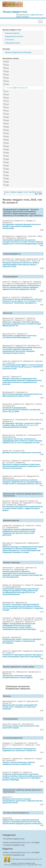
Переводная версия (13, 43)
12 (26, 88)
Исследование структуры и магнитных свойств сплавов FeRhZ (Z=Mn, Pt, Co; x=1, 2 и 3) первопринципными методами (22, 425)
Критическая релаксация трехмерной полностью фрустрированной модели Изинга (22, 395)
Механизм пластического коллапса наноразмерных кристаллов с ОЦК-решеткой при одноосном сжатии (22, 801)
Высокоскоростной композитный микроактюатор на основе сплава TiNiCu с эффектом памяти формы (23, 508)
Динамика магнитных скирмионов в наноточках (22, 453)
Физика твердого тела (15, 12)
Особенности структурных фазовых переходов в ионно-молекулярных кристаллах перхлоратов (23, 656)
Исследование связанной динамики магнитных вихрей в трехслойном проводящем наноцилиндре (22, 226)
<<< (36, 194)
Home (7, 192)
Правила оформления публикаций (18, 52)
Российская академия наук (14, 839)
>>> (40, 194)
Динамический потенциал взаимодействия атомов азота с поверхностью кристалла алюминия (20, 707)
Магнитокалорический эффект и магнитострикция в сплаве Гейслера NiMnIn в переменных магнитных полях (23, 367)
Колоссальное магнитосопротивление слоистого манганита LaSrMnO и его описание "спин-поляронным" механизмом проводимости (22, 301)
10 (22, 88)
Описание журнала (12, 33)
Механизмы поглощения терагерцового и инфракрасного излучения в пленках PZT (19, 750)
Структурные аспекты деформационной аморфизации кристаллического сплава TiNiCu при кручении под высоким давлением (19, 532)
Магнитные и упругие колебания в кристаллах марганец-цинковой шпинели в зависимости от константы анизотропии (22, 466)
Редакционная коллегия (14, 36)
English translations (23, 17)
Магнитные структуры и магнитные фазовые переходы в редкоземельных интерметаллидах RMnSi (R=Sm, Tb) (22, 324)
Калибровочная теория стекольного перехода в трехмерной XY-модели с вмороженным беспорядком (22, 641)
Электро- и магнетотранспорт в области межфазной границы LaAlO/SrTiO (19, 763)
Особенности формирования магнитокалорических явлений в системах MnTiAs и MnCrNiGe (22, 410)
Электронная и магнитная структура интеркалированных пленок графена (17, 677)
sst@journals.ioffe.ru (37, 15)
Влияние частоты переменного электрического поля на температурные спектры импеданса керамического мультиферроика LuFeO (22, 287)
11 (24, 88)
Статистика (9, 40)
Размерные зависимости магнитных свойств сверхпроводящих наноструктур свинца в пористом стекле (21, 265)
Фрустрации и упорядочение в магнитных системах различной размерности (20, 337)
